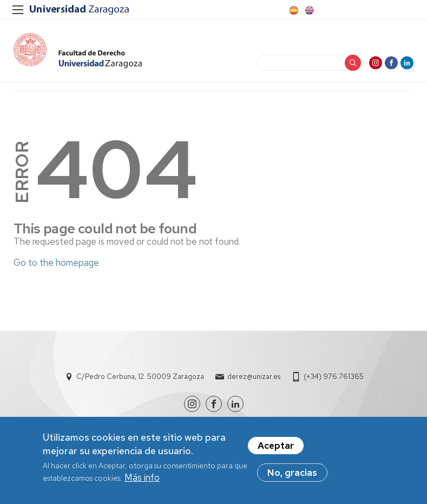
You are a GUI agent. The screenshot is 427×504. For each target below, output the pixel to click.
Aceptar (276, 448)
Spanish (293, 10)
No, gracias (292, 475)
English (308, 10)
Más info (142, 480)
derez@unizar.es (254, 377)
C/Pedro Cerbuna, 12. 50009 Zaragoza (140, 377)
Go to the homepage (56, 263)
